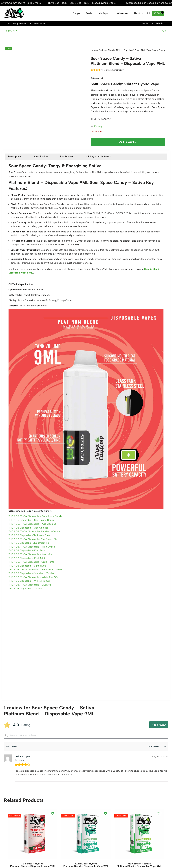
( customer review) (115, 71)
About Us (139, 13)
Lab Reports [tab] (69, 160)
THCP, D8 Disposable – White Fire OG (30, 602)
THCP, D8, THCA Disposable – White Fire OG (34, 598)
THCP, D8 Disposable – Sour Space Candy (32, 535)
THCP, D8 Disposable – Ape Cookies (29, 543)
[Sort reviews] (157, 768)
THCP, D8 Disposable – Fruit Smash (29, 568)
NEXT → (164, 32)
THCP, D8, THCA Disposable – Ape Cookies (33, 539)
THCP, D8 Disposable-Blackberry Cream (32, 551)
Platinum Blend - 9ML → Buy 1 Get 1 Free (119, 51)
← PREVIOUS (11, 32)
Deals (89, 13)
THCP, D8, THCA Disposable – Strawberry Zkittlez (37, 589)
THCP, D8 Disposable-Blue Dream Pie (30, 560)
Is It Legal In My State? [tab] (102, 160)
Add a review (159, 747)
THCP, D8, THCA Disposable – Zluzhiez (31, 606)
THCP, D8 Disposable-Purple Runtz (29, 585)
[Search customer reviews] (86, 757)
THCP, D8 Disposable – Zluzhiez (27, 610)
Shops (76, 13)
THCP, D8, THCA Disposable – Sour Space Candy (36, 530)
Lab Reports (104, 13)
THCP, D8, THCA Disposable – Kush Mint (32, 572)
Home (94, 51)
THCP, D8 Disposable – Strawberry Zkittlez (33, 593)
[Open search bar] (149, 14)
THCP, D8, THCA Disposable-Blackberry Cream (36, 547)
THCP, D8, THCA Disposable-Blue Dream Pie (34, 556)
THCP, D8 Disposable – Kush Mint (28, 577)
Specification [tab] (42, 160)
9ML (143, 51)
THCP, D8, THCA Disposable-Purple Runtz (33, 581)
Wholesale (122, 13)
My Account (148, 24)
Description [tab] (15, 160)
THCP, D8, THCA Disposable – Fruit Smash (33, 564)
